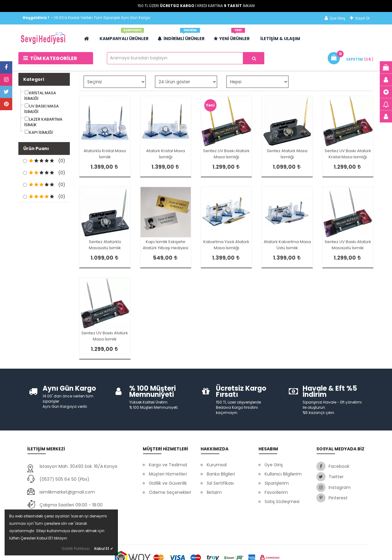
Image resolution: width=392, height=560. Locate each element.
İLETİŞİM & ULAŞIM (280, 39)
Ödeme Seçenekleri (170, 492)
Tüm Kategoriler (50, 58)
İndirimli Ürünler (181, 36)
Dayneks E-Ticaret (176, 551)
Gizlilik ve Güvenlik (168, 483)
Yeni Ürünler (232, 36)
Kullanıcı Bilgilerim (283, 474)
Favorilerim (276, 492)
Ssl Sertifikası (220, 483)
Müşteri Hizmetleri (168, 474)
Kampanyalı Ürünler (124, 36)
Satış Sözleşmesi (282, 502)
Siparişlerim (277, 483)
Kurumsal (217, 465)
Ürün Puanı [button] (36, 148)
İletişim (214, 492)
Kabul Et (104, 549)
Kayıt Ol (360, 18)
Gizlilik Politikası (76, 549)
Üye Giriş (335, 18)
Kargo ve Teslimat (168, 465)
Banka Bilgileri (221, 474)
